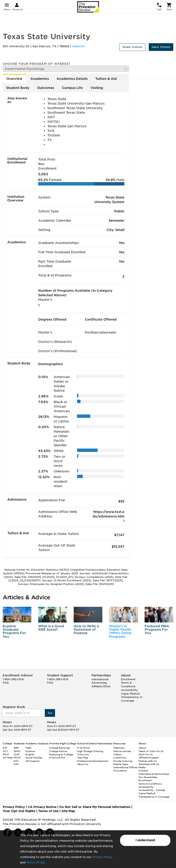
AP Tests (8, 758)
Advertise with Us (149, 764)
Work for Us (146, 754)
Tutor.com (83, 754)
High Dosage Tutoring (90, 751)
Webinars (119, 748)
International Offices (125, 767)
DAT (16, 761)
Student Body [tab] (18, 88)
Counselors (120, 770)
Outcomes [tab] (46, 88)
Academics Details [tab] (72, 79)
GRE (16, 748)
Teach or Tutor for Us (151, 751)
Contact (143, 770)
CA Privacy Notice (42, 807)
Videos (117, 754)
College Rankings (60, 748)
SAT (5, 748)
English (30, 754)
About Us (83, 764)
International (100, 679)
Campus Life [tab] (72, 88)
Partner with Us (148, 761)
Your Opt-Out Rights (19, 811)
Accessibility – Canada (152, 790)
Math (28, 748)
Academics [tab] (40, 79)
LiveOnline (120, 758)
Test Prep (83, 758)
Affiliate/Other (101, 686)
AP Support (32, 761)
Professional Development (93, 761)
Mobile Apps (121, 764)
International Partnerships (154, 774)
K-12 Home (83, 748)
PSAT (6, 754)
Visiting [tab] (97, 88)
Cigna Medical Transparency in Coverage (132, 697)
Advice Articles (122, 751)
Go (50, 713)
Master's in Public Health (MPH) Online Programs (120, 631)
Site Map (68, 811)
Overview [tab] (14, 79)
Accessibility (129, 690)
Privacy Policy (102, 857)
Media (142, 767)
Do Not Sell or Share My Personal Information (95, 807)
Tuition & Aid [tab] (106, 79)
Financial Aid (57, 758)
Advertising (99, 683)
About (142, 748)
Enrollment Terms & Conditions (128, 683)
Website (78, 46)
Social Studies (34, 758)
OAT (16, 764)
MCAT (17, 758)
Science (30, 751)
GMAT (17, 751)
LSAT (17, 754)
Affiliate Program (149, 758)
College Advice (58, 751)
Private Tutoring (123, 761)
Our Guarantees (148, 777)
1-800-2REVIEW (13, 679)
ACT (5, 751)
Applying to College (61, 754)
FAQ (6, 683)
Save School (161, 47)
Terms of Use (35, 862)
